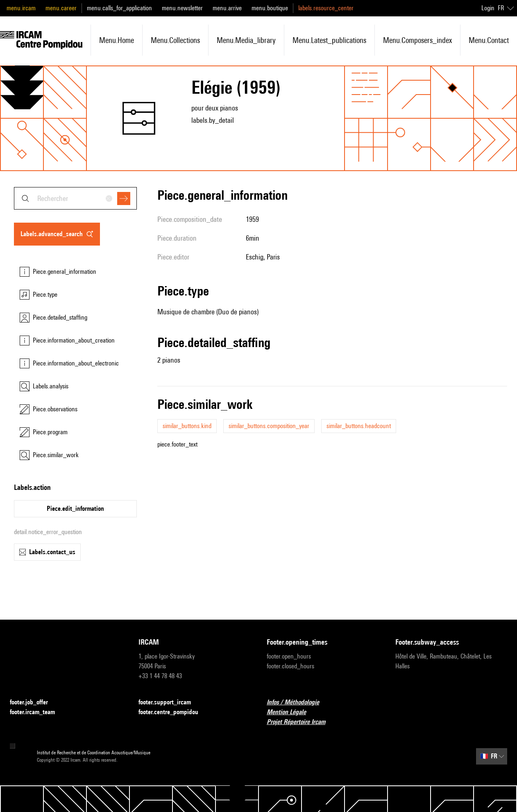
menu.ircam (21, 8)
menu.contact (489, 40)
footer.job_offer (34, 703)
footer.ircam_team (37, 712)
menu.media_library (246, 40)
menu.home (117, 40)
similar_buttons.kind (187, 426)
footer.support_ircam (170, 703)
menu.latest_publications (329, 40)
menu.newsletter (182, 8)
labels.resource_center (326, 8)
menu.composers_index (417, 40)
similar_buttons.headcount (359, 426)
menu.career (61, 8)
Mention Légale (291, 712)
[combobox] (75, 198)
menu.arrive (227, 8)
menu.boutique (270, 8)
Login (488, 8)
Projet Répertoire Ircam (301, 722)
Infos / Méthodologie (298, 703)
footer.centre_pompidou (173, 712)
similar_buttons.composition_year (269, 426)
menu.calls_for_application (119, 8)
